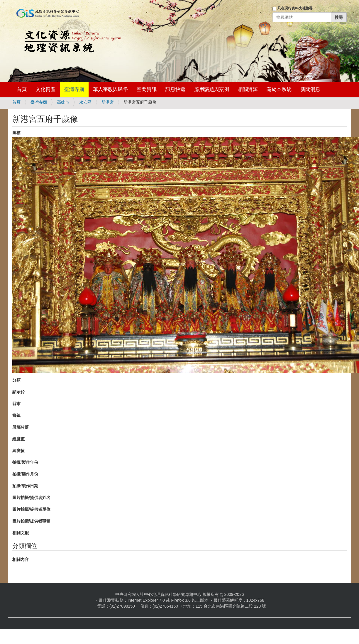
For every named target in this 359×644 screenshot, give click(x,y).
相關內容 (21, 559)
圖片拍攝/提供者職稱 (31, 521)
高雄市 (63, 102)
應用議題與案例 (212, 89)
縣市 (16, 404)
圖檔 (16, 133)
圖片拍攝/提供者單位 (31, 509)
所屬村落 (21, 427)
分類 (16, 380)
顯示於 (18, 392)
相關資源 (248, 89)
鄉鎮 (16, 415)
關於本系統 (279, 89)
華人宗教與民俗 (110, 89)
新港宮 (108, 102)
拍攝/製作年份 (25, 462)
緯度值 (18, 451)
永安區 (85, 102)
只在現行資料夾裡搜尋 (295, 8)
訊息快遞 (175, 89)
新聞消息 (310, 89)
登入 (264, 26)
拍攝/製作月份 (25, 474)
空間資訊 (147, 89)
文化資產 (45, 89)
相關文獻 (21, 533)
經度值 (18, 439)
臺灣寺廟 (74, 89)
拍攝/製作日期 (25, 486)
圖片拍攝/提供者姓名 (31, 498)
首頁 (22, 89)
